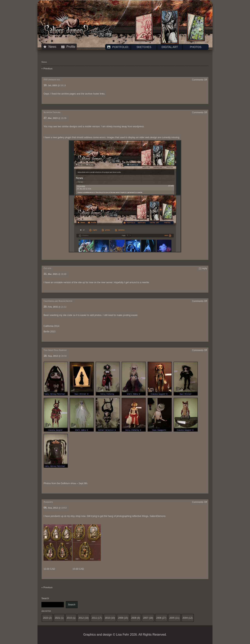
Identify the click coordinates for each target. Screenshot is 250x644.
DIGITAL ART (170, 47)
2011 (94, 618)
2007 (146, 618)
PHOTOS (196, 47)
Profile (68, 47)
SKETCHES (144, 47)
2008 (134, 618)
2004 (185, 618)
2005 (172, 618)
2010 (108, 618)
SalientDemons (158, 516)
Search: (45, 598)
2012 (81, 618)
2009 (121, 618)
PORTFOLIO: (118, 47)
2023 (46, 618)
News (50, 47)
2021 (58, 618)
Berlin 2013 (50, 332)
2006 (159, 618)
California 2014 (51, 326)
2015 (69, 618)
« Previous (47, 69)
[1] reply (203, 268)
